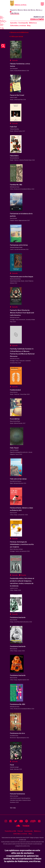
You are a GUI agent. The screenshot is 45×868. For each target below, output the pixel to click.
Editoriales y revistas (18, 25)
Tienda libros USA (10, 831)
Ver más (13, 808)
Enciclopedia (23, 23)
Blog (29, 25)
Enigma (37, 838)
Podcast (20, 831)
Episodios (14, 23)
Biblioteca (33, 23)
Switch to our (37, 18)
